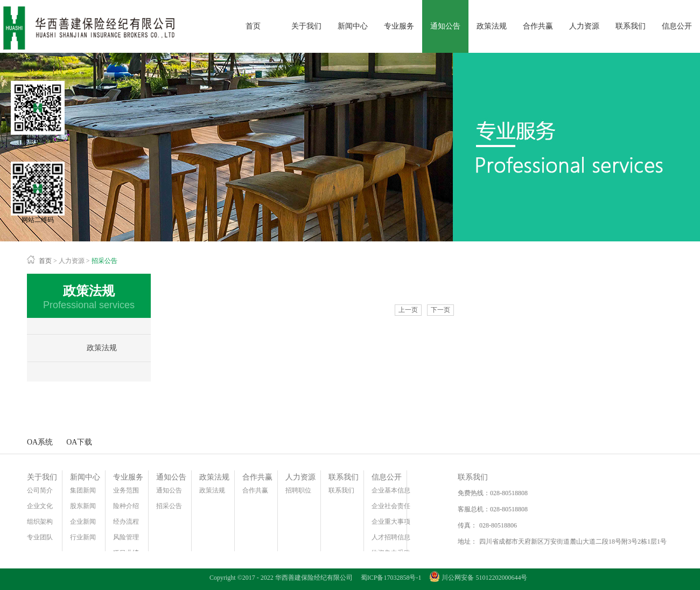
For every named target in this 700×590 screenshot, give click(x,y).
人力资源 (72, 261)
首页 (253, 26)
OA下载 (79, 442)
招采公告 (104, 261)
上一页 (408, 310)
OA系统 (40, 442)
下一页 (440, 310)
